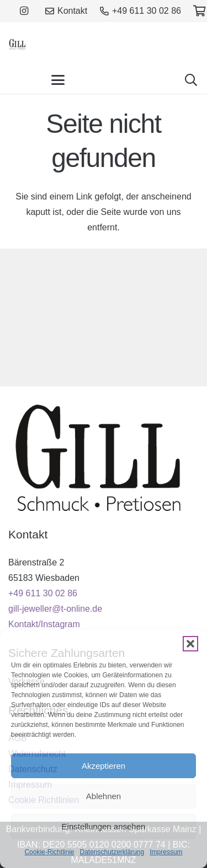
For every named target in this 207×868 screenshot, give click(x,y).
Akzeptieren (104, 766)
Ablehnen (104, 796)
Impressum (166, 852)
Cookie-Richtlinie (49, 852)
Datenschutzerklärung (112, 852)
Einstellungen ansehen (104, 826)
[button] (190, 644)
